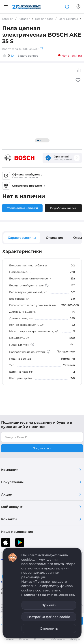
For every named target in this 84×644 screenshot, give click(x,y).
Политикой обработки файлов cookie (48, 595)
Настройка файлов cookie (49, 617)
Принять (49, 605)
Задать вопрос (28, 56)
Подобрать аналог (63, 208)
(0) (13, 56)
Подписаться (42, 448)
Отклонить (49, 629)
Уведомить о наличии (22, 208)
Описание (55, 238)
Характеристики (22, 238)
